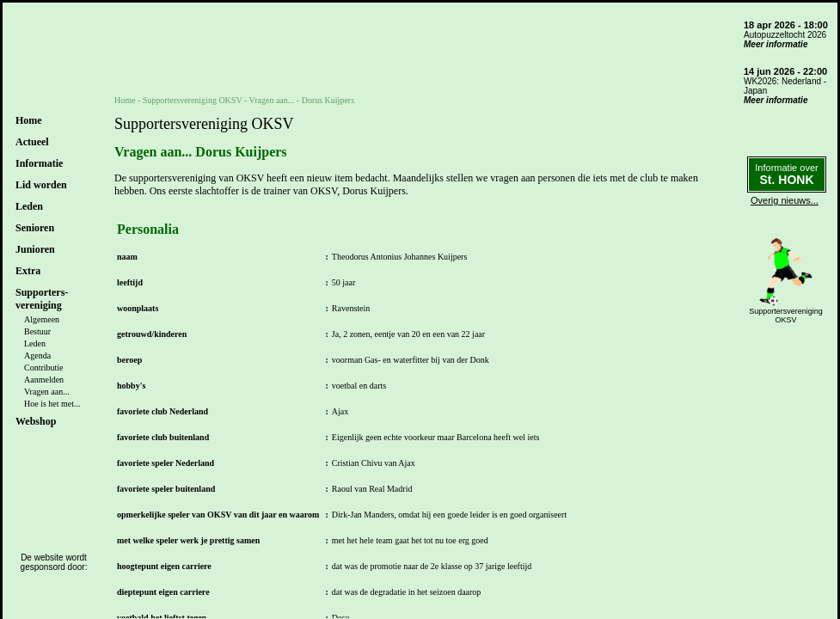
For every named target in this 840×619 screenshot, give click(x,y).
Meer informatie (776, 44)
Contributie (44, 368)
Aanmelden (44, 380)
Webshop (36, 421)
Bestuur (37, 331)
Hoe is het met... (52, 404)
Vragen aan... (47, 392)
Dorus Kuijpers (328, 100)
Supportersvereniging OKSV (193, 100)
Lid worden (41, 185)
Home (29, 120)
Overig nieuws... (785, 200)
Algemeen (42, 319)
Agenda (37, 355)
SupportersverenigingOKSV (786, 316)
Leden (35, 343)
